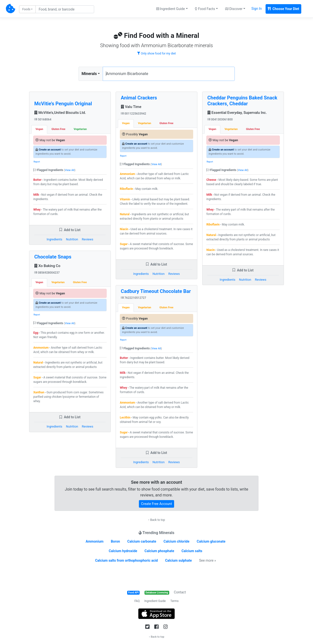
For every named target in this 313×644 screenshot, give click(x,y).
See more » (207, 560)
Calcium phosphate (159, 551)
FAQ (137, 601)
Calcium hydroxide (123, 551)
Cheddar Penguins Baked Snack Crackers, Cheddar (242, 101)
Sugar (37, 377)
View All (70, 170)
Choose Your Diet (283, 9)
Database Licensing (157, 593)
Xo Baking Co (47, 266)
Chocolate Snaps (53, 257)
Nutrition (72, 239)
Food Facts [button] (205, 9)
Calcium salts (192, 551)
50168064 (43, 119)
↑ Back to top (156, 520)
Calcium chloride (177, 541)
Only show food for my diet (156, 54)
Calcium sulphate (178, 560)
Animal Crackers (139, 98)
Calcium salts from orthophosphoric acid (126, 560)
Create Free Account (157, 504)
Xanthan (39, 392)
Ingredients (55, 239)
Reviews (87, 239)
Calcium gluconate (211, 541)
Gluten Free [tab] (58, 129)
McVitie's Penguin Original (63, 104)
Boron (115, 541)
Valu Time (131, 107)
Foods (26, 9)
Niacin (124, 229)
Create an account (50, 150)
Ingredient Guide (155, 601)
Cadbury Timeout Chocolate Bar (156, 291)
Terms (175, 601)
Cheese (211, 180)
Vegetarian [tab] (80, 129)
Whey (37, 210)
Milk (36, 195)
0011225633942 (134, 114)
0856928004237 (47, 273)
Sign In (257, 9)
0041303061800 (220, 119)
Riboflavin (126, 189)
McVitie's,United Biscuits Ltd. (60, 113)
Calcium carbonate (142, 541)
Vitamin (125, 199)
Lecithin (125, 418)
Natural (38, 363)
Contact (180, 592)
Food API (133, 593)
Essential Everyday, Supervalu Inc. (237, 113)
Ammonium (41, 348)
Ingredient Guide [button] (171, 9)
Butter (37, 180)
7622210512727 (134, 298)
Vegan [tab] (39, 129)
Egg (36, 333)
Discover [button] (234, 9)
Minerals (89, 74)
